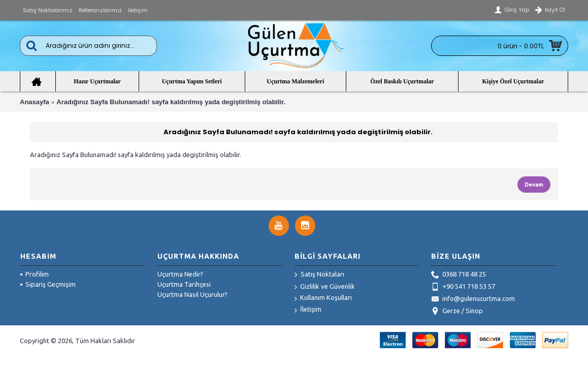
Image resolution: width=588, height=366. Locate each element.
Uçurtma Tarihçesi (184, 284)
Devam (534, 185)
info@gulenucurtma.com (473, 299)
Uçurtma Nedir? (180, 274)
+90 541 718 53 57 (463, 287)
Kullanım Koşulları (323, 298)
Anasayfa (35, 102)
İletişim (308, 310)
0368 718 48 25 (459, 275)
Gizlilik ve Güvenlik (325, 287)
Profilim (35, 274)
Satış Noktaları (319, 275)
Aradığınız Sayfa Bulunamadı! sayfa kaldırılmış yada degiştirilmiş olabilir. (171, 102)
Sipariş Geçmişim (48, 284)
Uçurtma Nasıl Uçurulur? (192, 294)
